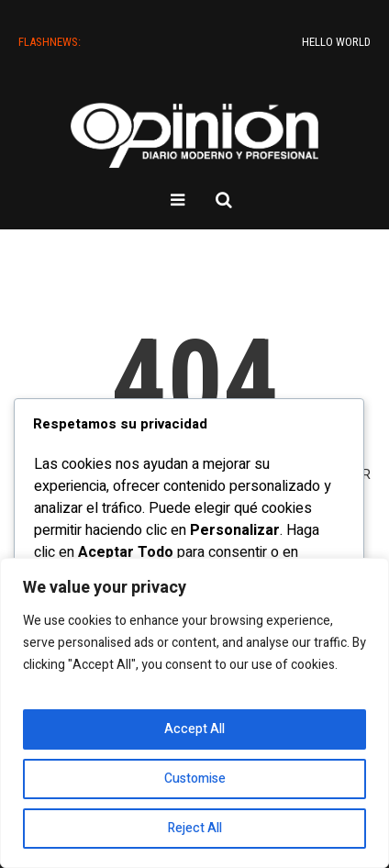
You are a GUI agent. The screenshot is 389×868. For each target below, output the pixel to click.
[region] (194, 713)
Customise (195, 779)
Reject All (195, 828)
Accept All (194, 729)
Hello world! (344, 42)
